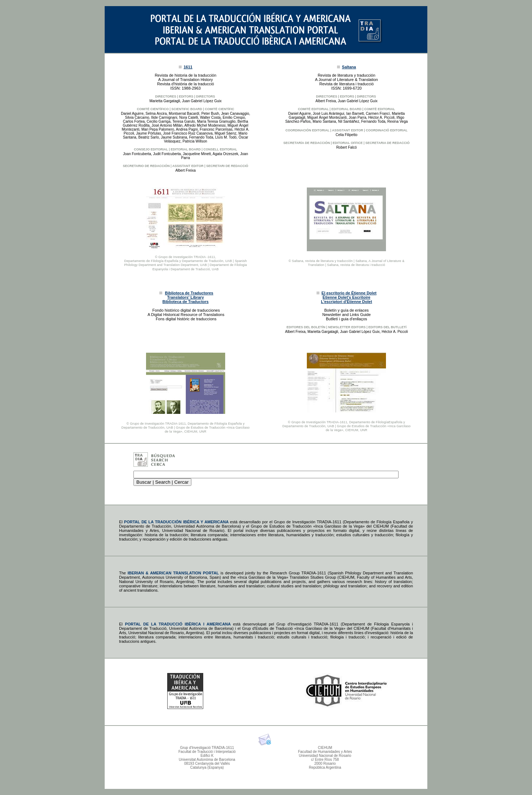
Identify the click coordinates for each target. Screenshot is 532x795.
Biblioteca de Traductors (186, 302)
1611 (188, 67)
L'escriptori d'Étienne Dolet (346, 302)
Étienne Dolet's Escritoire (347, 297)
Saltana (349, 67)
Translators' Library (186, 297)
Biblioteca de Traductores (189, 293)
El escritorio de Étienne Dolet (349, 293)
